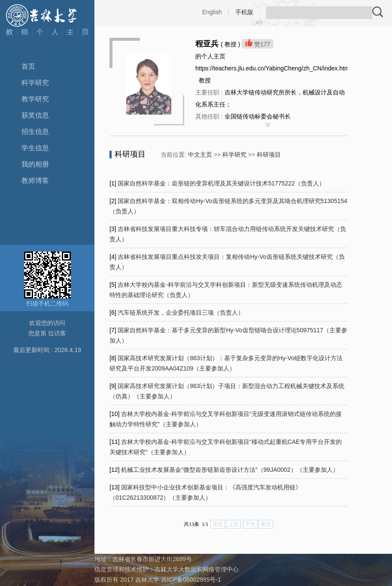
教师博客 (35, 181)
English (212, 12)
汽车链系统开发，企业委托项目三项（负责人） (181, 313)
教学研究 (35, 99)
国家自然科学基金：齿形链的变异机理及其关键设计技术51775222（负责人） (221, 183)
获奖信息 (35, 115)
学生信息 (35, 148)
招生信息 (35, 132)
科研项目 (269, 155)
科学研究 (35, 83)
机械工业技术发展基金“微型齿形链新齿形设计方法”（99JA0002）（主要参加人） (230, 470)
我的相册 (35, 164)
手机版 (244, 12)
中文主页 (200, 155)
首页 (28, 66)
